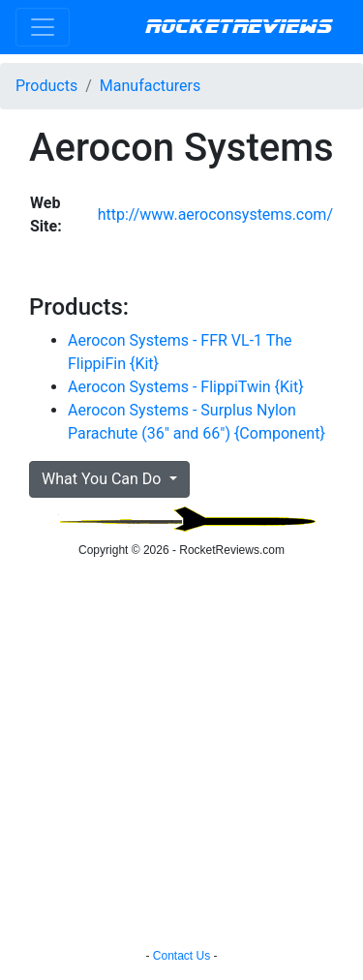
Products (46, 86)
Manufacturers (150, 86)
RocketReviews (239, 27)
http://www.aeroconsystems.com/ (215, 214)
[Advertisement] (181, 756)
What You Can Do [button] (103, 479)
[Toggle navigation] (43, 27)
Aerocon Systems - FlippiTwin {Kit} (186, 387)
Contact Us (181, 956)
